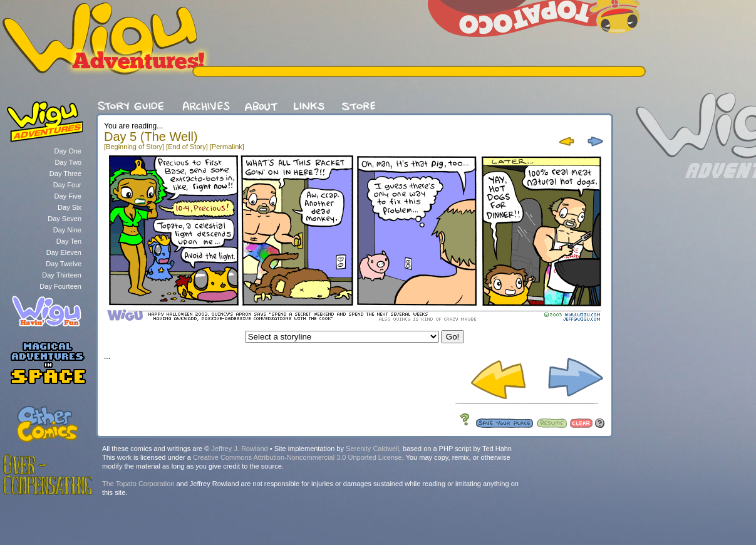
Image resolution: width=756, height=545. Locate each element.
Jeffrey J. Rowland (239, 449)
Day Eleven (64, 252)
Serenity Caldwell (372, 449)
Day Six (70, 207)
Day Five (68, 196)
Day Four (67, 185)
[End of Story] (187, 147)
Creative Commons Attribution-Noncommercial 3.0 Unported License (298, 457)
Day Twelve (64, 264)
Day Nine (67, 230)
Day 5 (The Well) (151, 137)
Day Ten (69, 241)
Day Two (68, 162)
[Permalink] (227, 147)
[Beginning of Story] (134, 147)
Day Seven (65, 219)
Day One (68, 151)
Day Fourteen (60, 286)
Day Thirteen (62, 275)
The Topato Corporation (138, 484)
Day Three (65, 174)
